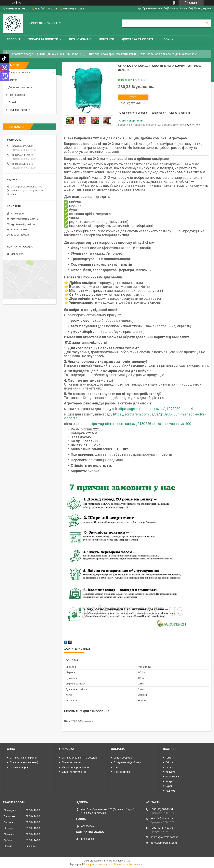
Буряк (169, 786)
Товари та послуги (43, 39)
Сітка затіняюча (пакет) (24, 762)
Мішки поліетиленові (74, 772)
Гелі (116, 767)
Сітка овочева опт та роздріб (79, 758)
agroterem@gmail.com (24, 224)
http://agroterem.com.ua (25, 219)
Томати (170, 758)
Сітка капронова (72, 762)
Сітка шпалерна (19, 767)
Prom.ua (126, 861)
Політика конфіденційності (129, 864)
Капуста (170, 772)
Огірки (169, 762)
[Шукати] (207, 23)
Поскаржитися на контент (98, 864)
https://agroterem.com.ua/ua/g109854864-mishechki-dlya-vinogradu (135, 416)
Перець (170, 767)
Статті (12, 102)
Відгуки (13, 80)
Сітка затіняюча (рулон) (24, 758)
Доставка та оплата (138, 39)
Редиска (170, 791)
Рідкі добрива (122, 772)
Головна (14, 39)
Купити (133, 97)
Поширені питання (19, 110)
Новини (167, 39)
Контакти (107, 39)
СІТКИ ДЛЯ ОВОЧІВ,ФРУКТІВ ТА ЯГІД (61, 54)
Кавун (169, 781)
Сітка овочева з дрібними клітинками (112, 54)
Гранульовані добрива (127, 762)
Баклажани (172, 777)
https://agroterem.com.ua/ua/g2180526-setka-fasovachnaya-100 (140, 424)
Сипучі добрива (123, 758)
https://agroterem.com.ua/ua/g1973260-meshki (155, 409)
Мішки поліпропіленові (75, 767)
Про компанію (80, 39)
